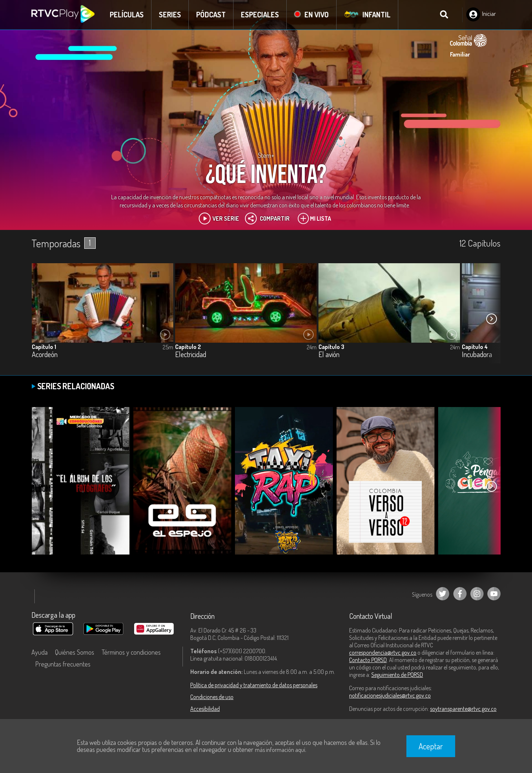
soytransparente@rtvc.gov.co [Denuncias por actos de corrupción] (463, 709)
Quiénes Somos (75, 652)
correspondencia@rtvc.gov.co (383, 652)
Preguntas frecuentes (63, 664)
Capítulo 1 (44, 347)
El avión (329, 355)
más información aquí (280, 750)
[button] (491, 319)
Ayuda (40, 652)
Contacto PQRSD (368, 660)
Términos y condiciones (131, 652)
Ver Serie (219, 218)
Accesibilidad (205, 709)
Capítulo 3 (331, 347)
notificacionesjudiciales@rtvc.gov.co (390, 695)
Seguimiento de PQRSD (397, 675)
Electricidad (191, 355)
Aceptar (431, 746)
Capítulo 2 (188, 347)
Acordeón (45, 355)
